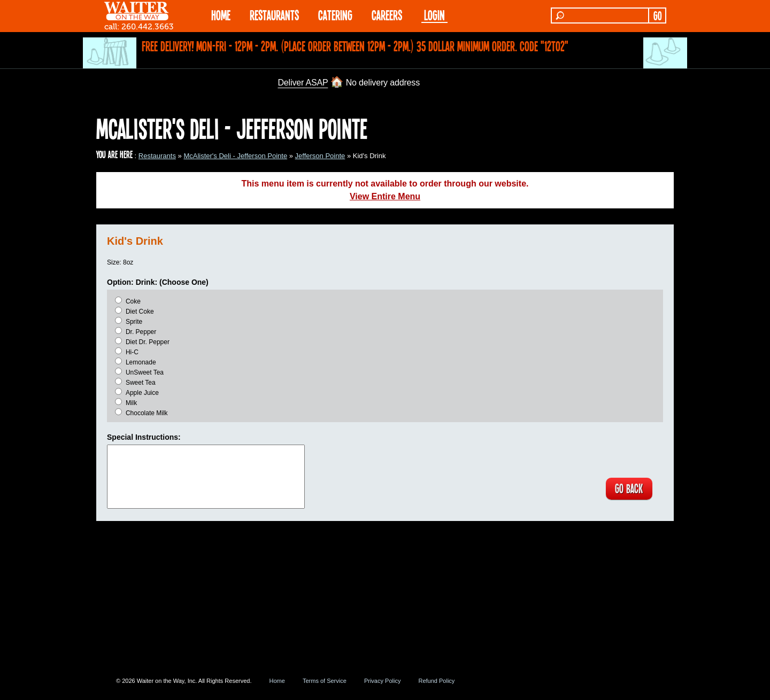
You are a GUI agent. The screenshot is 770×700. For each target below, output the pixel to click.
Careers (387, 15)
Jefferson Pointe (320, 156)
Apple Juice (142, 393)
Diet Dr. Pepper (148, 342)
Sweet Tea (141, 383)
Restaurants (157, 156)
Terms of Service (325, 681)
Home (277, 681)
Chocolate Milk (147, 413)
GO (657, 15)
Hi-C (132, 352)
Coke (133, 301)
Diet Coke (140, 312)
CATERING (335, 15)
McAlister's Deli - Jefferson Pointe (235, 156)
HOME (221, 15)
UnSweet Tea (145, 372)
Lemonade (141, 362)
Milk (131, 403)
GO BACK (629, 489)
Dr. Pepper (141, 332)
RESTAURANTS (274, 15)
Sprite (134, 322)
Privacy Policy (382, 681)
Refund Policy (436, 681)
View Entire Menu (385, 196)
